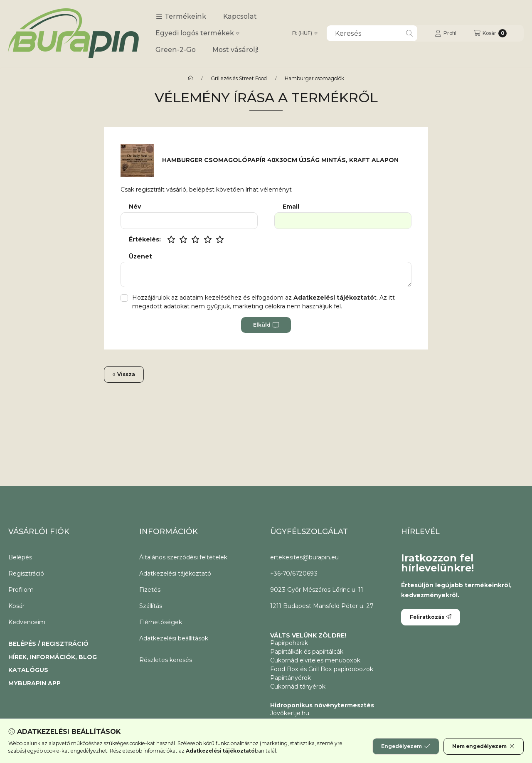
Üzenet (140, 257)
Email (291, 207)
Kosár (16, 606)
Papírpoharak (289, 643)
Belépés (20, 557)
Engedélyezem (406, 746)
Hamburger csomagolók (314, 79)
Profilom (21, 590)
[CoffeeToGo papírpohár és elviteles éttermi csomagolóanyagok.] (190, 79)
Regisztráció (26, 573)
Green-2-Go (176, 50)
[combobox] (372, 33)
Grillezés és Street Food (239, 79)
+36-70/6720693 (294, 573)
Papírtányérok (291, 678)
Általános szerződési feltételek (183, 557)
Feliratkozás (431, 617)
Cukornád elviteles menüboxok (315, 660)
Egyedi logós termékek (197, 33)
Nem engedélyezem (484, 746)
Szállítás (151, 606)
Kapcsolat (240, 16)
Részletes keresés (166, 660)
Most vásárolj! (235, 50)
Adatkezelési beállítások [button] (174, 638)
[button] (181, 17)
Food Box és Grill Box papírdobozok (322, 669)
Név (135, 207)
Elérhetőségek (161, 622)
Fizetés (150, 590)
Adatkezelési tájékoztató (175, 573)
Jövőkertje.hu (290, 713)
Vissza (124, 374)
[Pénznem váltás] (305, 33)
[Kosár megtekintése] (490, 33)
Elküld (266, 325)
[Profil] (446, 33)
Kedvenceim (27, 622)
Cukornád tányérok (298, 687)
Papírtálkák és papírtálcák (307, 652)
